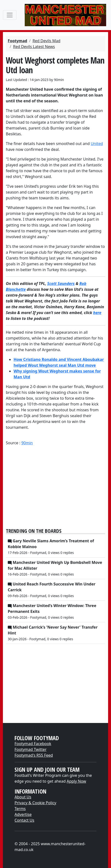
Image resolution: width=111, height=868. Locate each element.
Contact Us (24, 820)
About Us (23, 797)
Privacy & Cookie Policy (35, 803)
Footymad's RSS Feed (34, 755)
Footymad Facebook (33, 744)
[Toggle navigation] (10, 15)
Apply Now (76, 781)
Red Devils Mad (46, 41)
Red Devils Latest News (34, 47)
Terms (20, 809)
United (97, 144)
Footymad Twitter (31, 749)
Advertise (23, 814)
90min (27, 443)
